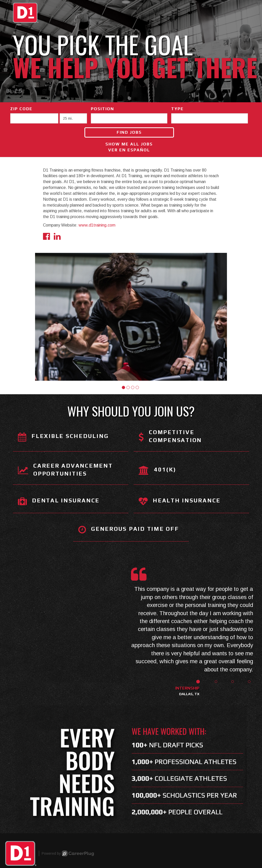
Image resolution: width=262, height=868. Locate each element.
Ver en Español (129, 150)
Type (177, 109)
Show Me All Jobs (129, 144)
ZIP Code (21, 109)
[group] (131, 317)
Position (102, 109)
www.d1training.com (97, 225)
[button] (123, 387)
